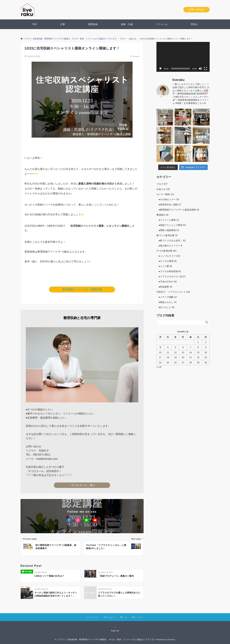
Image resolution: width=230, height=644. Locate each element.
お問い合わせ (197, 10)
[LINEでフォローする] (86, 520)
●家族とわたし (167, 302)
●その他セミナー (168, 199)
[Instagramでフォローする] (78, 520)
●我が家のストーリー (169, 246)
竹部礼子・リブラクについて (173, 292)
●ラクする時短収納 (169, 271)
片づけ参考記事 (167, 251)
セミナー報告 (165, 194)
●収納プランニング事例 (171, 225)
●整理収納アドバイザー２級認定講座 (178, 210)
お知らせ (163, 189)
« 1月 (159, 367)
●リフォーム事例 (168, 220)
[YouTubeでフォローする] (95, 520)
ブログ (162, 184)
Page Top (115, 629)
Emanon (171, 639)
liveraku (136, 56)
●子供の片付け (167, 282)
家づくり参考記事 (167, 235)
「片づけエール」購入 (82, 485)
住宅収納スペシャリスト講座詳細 (82, 289)
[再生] (161, 69)
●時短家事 (164, 287)
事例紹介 (163, 215)
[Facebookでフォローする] (69, 520)
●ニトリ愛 (164, 266)
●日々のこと (165, 307)
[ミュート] (200, 69)
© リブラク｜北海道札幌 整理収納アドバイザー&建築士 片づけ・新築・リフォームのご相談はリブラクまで (105, 639)
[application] (183, 57)
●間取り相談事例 (168, 230)
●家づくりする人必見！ (171, 241)
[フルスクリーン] (205, 69)
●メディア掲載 (167, 297)
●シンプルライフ (168, 256)
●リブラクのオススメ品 (171, 276)
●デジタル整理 (167, 261)
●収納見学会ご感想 (169, 205)
